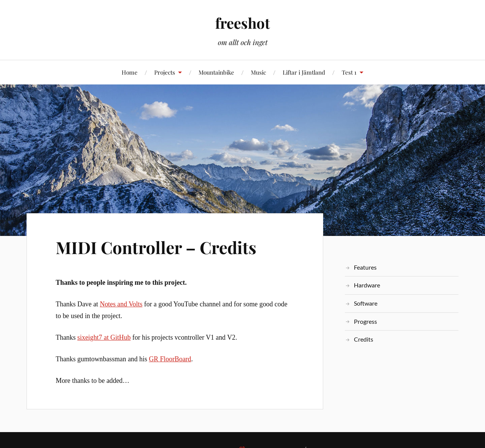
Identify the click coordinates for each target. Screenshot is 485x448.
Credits (364, 339)
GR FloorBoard (170, 359)
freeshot (242, 23)
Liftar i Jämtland (304, 72)
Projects (165, 72)
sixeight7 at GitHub (104, 337)
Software (366, 303)
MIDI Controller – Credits (156, 247)
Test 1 (349, 72)
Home (130, 72)
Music (258, 72)
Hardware (367, 285)
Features (365, 267)
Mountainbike (216, 72)
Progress (365, 321)
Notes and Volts (121, 304)
